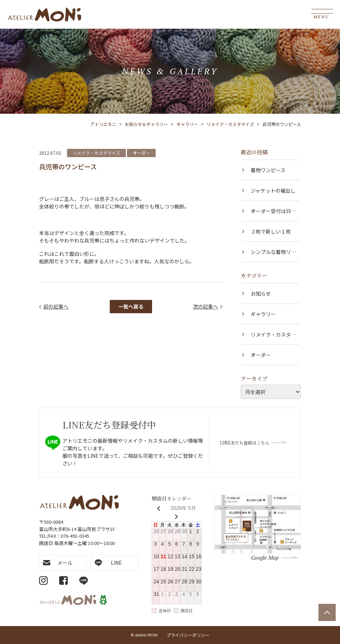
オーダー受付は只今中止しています (273, 214)
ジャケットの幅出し (273, 191)
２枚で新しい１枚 (271, 231)
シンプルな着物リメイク (273, 255)
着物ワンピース (268, 170)
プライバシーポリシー (188, 635)
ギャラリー (263, 314)
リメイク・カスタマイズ (96, 153)
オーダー (141, 153)
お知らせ (261, 293)
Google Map (265, 558)
